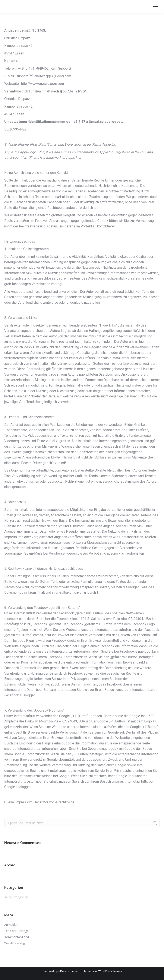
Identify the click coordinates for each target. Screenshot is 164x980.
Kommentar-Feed (17, 937)
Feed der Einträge (16, 931)
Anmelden (11, 925)
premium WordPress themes (104, 971)
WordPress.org (15, 943)
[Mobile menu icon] (155, 6)
